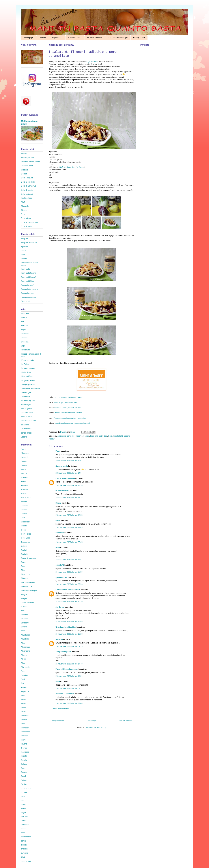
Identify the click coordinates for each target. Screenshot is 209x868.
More (23, 663)
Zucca (24, 821)
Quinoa (24, 748)
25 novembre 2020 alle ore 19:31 (69, 676)
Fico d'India (26, 574)
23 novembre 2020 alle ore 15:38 (69, 498)
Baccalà (24, 490)
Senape (24, 772)
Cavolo (24, 514)
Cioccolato (25, 522)
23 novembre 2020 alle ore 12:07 (69, 461)
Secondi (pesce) (28, 293)
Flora (58, 451)
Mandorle (25, 639)
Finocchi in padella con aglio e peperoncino (70, 418)
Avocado (25, 485)
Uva (23, 801)
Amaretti (25, 457)
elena (58, 520)
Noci (105, 436)
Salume (24, 764)
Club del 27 (26, 334)
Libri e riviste (26, 372)
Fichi (23, 570)
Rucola (24, 760)
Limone (24, 627)
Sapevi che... (57, 38)
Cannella (25, 506)
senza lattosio (27, 433)
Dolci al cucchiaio (28, 182)
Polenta (24, 720)
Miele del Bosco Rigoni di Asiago (72, 167)
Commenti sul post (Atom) (96, 728)
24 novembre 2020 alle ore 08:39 (69, 572)
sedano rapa (26, 861)
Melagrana (25, 647)
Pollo (23, 724)
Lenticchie (25, 623)
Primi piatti (25, 269)
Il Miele (86, 436)
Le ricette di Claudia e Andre (68, 590)
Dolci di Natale (27, 190)
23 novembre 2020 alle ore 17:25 (69, 515)
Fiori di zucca (27, 586)
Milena (58, 503)
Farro (23, 562)
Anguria (24, 465)
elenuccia (60, 533)
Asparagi (25, 477)
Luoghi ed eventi (28, 380)
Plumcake (25, 206)
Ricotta (24, 756)
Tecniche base (27, 413)
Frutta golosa (26, 198)
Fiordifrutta (25, 350)
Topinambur (26, 788)
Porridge (25, 736)
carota (24, 841)
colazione (25, 425)
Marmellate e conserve (30, 388)
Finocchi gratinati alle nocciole (65, 402)
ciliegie (24, 845)
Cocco (24, 530)
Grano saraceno (28, 603)
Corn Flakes (26, 534)
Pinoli (23, 708)
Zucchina (25, 825)
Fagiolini (25, 554)
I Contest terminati (95, 38)
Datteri (24, 546)
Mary (58, 548)
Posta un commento (61, 709)
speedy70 (60, 565)
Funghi (24, 599)
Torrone (24, 792)
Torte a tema (26, 218)
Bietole (24, 502)
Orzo (23, 683)
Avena (24, 481)
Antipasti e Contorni (66, 436)
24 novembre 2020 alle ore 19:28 (69, 634)
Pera (110, 436)
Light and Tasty (92, 62)
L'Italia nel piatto (28, 360)
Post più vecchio (125, 721)
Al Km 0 (24, 326)
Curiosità (25, 342)
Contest (24, 338)
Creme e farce (27, 166)
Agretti (24, 449)
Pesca (24, 700)
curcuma (25, 853)
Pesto (23, 703)
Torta (23, 214)
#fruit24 (24, 318)
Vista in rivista (27, 417)
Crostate (25, 170)
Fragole (24, 595)
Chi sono (43, 38)
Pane (23, 255)
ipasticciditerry (62, 577)
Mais (23, 631)
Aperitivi (24, 247)
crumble (24, 849)
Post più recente (58, 721)
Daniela (64, 432)
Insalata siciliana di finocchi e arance (68, 413)
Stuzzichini (25, 301)
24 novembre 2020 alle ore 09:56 (69, 584)
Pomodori (25, 728)
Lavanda (25, 619)
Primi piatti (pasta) (29, 277)
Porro (23, 740)
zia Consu (60, 607)
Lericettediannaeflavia (65, 478)
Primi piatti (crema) (29, 273)
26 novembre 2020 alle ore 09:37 (69, 688)
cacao (24, 829)
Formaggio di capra (29, 590)
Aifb (23, 322)
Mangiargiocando (28, 384)
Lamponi (25, 615)
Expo (23, 346)
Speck (24, 776)
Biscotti (24, 154)
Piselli (23, 712)
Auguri (24, 330)
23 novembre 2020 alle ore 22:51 (69, 560)
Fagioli (24, 550)
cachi (23, 833)
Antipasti (25, 239)
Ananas (24, 461)
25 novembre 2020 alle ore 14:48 (69, 664)
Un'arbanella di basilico (66, 627)
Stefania (59, 639)
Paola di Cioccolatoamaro (67, 669)
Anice (23, 469)
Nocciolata (25, 397)
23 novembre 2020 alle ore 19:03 (69, 527)
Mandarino (25, 635)
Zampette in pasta (63, 652)
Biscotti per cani (28, 158)
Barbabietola (26, 498)
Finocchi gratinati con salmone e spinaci (68, 397)
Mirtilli (23, 659)
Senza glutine (27, 409)
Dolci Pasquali (27, 178)
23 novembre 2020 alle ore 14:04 (69, 473)
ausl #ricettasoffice (29, 421)
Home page (29, 38)
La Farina (25, 364)
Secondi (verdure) (28, 297)
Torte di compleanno (29, 222)
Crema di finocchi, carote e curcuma (68, 408)
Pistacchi (25, 716)
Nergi (23, 671)
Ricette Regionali (28, 400)
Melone (24, 655)
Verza (23, 809)
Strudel (24, 210)
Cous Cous (26, 538)
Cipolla (24, 526)
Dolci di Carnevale (29, 186)
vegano (24, 437)
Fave (23, 566)
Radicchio (25, 752)
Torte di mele (26, 226)
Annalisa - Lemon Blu (65, 694)
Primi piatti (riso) (28, 281)
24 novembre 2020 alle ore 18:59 (69, 622)
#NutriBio (25, 314)
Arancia (24, 473)
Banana (24, 494)
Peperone (25, 691)
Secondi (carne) (28, 285)
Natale (24, 251)
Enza (58, 681)
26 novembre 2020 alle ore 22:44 (69, 703)
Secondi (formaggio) (29, 289)
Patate (24, 687)
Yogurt (24, 813)
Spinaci (24, 780)
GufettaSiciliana (63, 491)
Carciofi (24, 510)
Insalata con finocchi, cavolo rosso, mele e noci (72, 423)
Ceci (23, 518)
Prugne (24, 744)
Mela (23, 643)
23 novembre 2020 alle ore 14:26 (69, 485)
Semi (23, 768)
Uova (23, 796)
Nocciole (25, 675)
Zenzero (24, 817)
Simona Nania (62, 466)
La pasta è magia (28, 368)
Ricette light (118, 436)
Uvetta (24, 804)
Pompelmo (25, 732)
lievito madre (26, 429)
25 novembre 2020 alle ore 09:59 (69, 646)
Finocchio (78, 436)
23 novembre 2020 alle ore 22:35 (69, 542)
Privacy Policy (139, 38)
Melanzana (26, 651)
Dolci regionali (27, 194)
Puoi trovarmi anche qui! (118, 38)
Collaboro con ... (75, 38)
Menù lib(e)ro (27, 393)
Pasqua (24, 259)
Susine (24, 784)
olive (23, 857)
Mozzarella (26, 667)
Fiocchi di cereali (28, 582)
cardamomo (26, 837)
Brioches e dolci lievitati (31, 162)
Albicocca (25, 453)
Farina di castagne (29, 558)
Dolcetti (24, 174)
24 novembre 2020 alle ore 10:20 (69, 602)
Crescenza (25, 542)
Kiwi (23, 611)
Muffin (24, 202)
